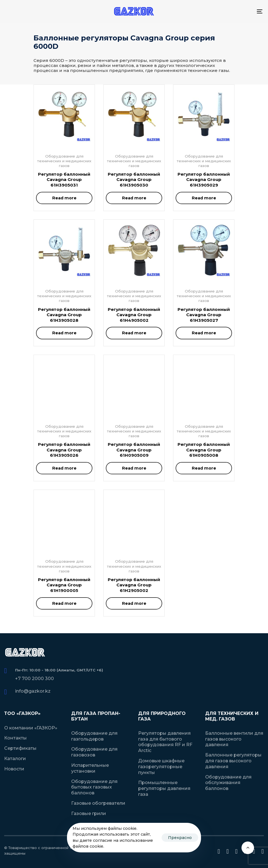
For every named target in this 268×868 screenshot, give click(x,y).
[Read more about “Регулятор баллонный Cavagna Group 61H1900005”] (64, 603)
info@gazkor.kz (33, 691)
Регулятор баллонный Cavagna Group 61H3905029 (204, 180)
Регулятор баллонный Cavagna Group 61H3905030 (134, 180)
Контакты (15, 738)
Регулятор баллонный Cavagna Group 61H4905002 (134, 315)
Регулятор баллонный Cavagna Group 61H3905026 (64, 450)
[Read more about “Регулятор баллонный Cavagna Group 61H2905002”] (134, 603)
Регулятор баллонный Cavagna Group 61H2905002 (134, 585)
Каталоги (15, 759)
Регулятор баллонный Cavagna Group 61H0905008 (204, 450)
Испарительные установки (90, 768)
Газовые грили (89, 813)
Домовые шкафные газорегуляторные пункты (161, 767)
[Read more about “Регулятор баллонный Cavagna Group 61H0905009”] (134, 468)
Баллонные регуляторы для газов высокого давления (233, 761)
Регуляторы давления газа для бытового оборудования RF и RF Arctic (165, 742)
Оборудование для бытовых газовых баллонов (94, 787)
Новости (14, 769)
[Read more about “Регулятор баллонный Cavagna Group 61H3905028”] (64, 333)
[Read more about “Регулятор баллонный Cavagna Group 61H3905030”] (134, 198)
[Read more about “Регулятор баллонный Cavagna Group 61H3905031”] (64, 198)
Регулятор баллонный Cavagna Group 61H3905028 (64, 315)
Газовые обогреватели (98, 803)
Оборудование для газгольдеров (94, 736)
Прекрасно (180, 838)
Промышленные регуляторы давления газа (164, 788)
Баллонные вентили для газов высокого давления (234, 739)
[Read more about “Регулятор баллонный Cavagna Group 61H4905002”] (134, 333)
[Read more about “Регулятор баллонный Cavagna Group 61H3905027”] (204, 333)
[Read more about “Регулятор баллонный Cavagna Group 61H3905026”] (64, 468)
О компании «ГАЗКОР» (31, 728)
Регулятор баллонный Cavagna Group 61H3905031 (64, 180)
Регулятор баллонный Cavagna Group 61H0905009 (134, 450)
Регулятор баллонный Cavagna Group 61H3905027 (204, 315)
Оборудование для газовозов (94, 752)
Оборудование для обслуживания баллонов (228, 783)
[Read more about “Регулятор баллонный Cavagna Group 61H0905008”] (204, 468)
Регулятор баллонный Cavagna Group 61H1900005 (64, 585)
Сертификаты (20, 748)
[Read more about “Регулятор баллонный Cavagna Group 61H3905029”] (204, 198)
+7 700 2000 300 (34, 679)
